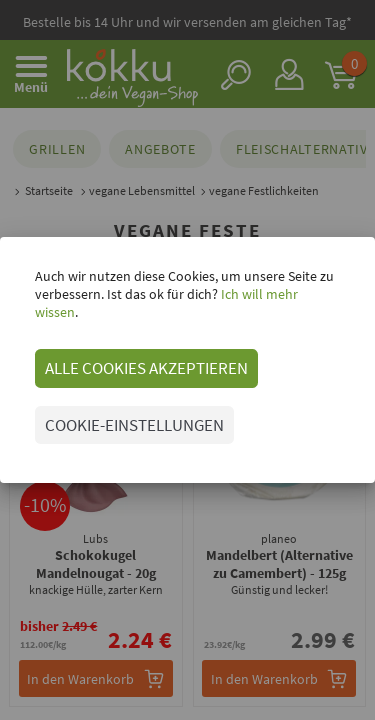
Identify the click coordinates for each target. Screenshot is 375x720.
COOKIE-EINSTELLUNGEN (134, 425)
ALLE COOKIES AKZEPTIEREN (146, 368)
